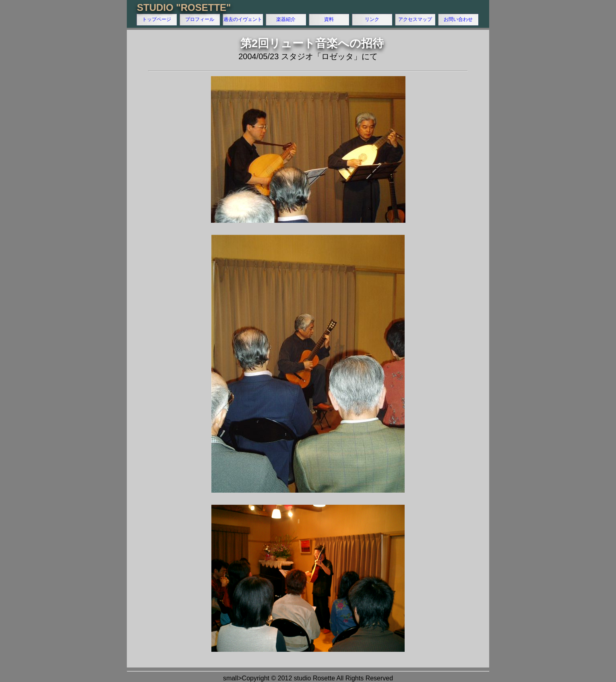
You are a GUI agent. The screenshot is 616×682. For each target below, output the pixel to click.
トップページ (157, 19)
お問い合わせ (458, 19)
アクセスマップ (415, 19)
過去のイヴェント (243, 19)
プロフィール (200, 19)
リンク (372, 19)
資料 (329, 19)
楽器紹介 (286, 19)
